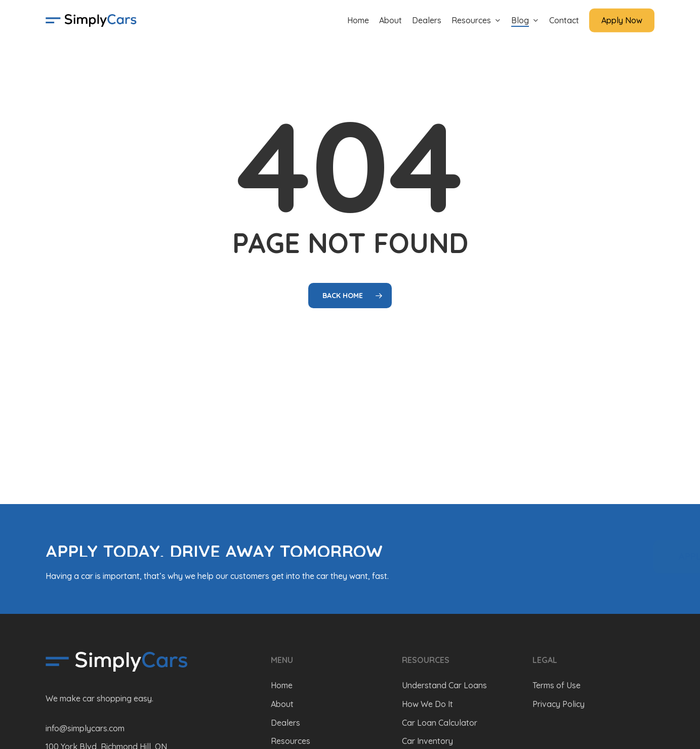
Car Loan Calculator (440, 723)
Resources (291, 741)
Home (282, 685)
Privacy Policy (559, 704)
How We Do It (427, 704)
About (282, 704)
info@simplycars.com (85, 728)
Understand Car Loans (444, 685)
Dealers (285, 723)
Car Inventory (427, 741)
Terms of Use (557, 685)
